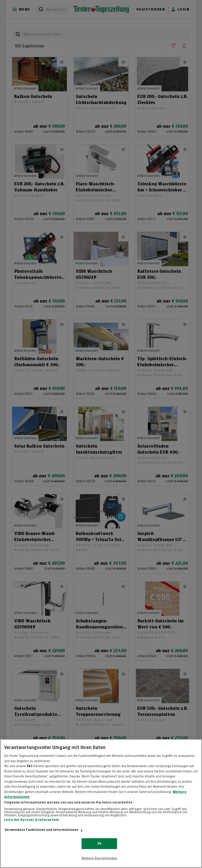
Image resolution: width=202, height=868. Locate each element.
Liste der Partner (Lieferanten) (32, 827)
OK (99, 851)
